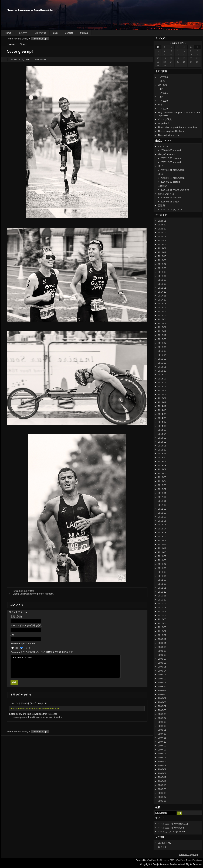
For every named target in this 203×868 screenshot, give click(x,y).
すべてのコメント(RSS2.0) (172, 832)
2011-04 (162, 576)
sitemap (84, 33)
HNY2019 (163, 109)
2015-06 (162, 383)
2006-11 (162, 781)
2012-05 (162, 525)
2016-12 (162, 331)
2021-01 (162, 237)
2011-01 (162, 588)
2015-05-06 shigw (170, 202)
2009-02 (162, 679)
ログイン (163, 847)
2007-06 (162, 754)
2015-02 (162, 394)
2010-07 (162, 611)
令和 (160, 105)
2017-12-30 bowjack (171, 158)
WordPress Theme (184, 860)
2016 (160, 174)
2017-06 (162, 311)
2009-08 (162, 655)
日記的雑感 (40, 33)
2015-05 (162, 387)
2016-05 (162, 351)
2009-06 (162, 663)
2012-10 (162, 505)
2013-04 (162, 481)
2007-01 (162, 773)
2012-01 (162, 540)
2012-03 (162, 533)
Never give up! (20, 717)
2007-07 (162, 750)
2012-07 (162, 517)
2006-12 (162, 777)
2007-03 (162, 765)
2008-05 (162, 714)
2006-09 (162, 789)
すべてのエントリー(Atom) (172, 828)
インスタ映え (165, 119)
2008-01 (162, 730)
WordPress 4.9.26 (154, 860)
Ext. (194, 860)
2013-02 (162, 489)
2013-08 (162, 465)
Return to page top (188, 854)
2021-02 (162, 233)
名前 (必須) (16, 617)
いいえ (27, 648)
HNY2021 (163, 93)
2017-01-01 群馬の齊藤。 (174, 170)
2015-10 (162, 371)
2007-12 (162, 734)
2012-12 (162, 497)
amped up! (163, 123)
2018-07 (162, 264)
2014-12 (162, 402)
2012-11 (162, 501)
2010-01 (162, 635)
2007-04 (162, 761)
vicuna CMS (169, 860)
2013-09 (162, 461)
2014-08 (162, 418)
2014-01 (162, 446)
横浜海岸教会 (27, 591)
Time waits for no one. (169, 135)
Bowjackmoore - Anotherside (48, 717)
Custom (200, 860)
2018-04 (162, 276)
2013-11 (162, 454)
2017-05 (162, 316)
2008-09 (162, 698)
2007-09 (162, 746)
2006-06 (162, 801)
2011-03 (162, 580)
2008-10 (162, 694)
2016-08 (162, 339)
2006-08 (162, 793)
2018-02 (162, 284)
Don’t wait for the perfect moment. (37, 594)
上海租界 (163, 186)
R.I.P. (161, 89)
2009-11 (162, 643)
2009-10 (162, 647)
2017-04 (162, 319)
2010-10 (162, 600)
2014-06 (162, 426)
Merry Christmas (166, 154)
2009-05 (162, 667)
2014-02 (162, 442)
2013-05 (162, 477)
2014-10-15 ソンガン (171, 210)
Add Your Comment (66, 667)
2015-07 (162, 379)
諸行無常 (163, 85)
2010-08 (162, 608)
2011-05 (162, 572)
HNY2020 (163, 101)
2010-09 (162, 604)
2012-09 (162, 509)
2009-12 (162, 639)
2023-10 (162, 225)
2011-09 (162, 556)
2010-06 (162, 615)
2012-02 (162, 537)
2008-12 (162, 687)
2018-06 (162, 268)
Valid (165, 843)
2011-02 (162, 584)
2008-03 (162, 722)
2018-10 (162, 256)
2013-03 (162, 485)
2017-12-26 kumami (171, 162)
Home (8, 33)
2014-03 (162, 438)
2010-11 (162, 596)
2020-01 (162, 240)
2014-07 (162, 422)
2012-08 (162, 513)
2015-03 (162, 390)
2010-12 (162, 592)
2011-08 (162, 560)
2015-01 (162, 398)
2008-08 (162, 702)
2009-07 (162, 659)
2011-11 (162, 548)
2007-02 (162, 769)
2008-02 (162, 726)
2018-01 (162, 288)
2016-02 (162, 363)
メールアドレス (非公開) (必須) (26, 625)
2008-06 (162, 710)
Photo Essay (22, 39)
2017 (160, 166)
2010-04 (162, 623)
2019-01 (162, 248)
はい (17, 648)
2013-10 (162, 458)
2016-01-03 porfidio (170, 182)
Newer (12, 44)
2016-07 (162, 343)
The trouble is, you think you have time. (178, 127)
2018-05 (162, 272)
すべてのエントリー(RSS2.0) (173, 824)
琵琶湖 (161, 206)
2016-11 (162, 335)
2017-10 (162, 300)
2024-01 (162, 221)
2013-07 (162, 469)
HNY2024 (163, 77)
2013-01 (162, 493)
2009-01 (162, 682)
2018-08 (162, 260)
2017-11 (162, 296)
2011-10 (162, 552)
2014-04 (162, 434)
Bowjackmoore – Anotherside (30, 10)
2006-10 (162, 785)
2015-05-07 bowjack (171, 198)
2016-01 (162, 367)
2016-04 (162, 355)
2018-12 (162, 252)
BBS (55, 33)
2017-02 (162, 323)
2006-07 (162, 797)
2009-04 (162, 671)
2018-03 (162, 280)
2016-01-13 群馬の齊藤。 (174, 178)
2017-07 (162, 308)
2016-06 (162, 347)
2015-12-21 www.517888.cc (175, 190)
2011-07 (162, 564)
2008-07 (162, 706)
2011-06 (162, 568)
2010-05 (162, 619)
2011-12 (162, 544)
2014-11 (162, 406)
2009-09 (162, 651)
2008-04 (162, 718)
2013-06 (162, 473)
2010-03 (162, 627)
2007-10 (162, 742)
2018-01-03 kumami (171, 150)
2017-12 (162, 292)
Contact (69, 33)
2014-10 (162, 410)
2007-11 (162, 738)
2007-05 (162, 758)
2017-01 (162, 327)
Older (22, 44)
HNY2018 (163, 146)
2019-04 (162, 244)
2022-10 (162, 229)
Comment (43, 652)
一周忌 (161, 81)
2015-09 (162, 375)
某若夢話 (23, 33)
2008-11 (162, 690)
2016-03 (162, 359)
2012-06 (162, 521)
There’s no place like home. (172, 131)
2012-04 (162, 529)
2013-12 (162, 450)
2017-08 (162, 304)
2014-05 (162, 430)
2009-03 (162, 675)
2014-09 (162, 414)
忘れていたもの (166, 194)
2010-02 (162, 631)
